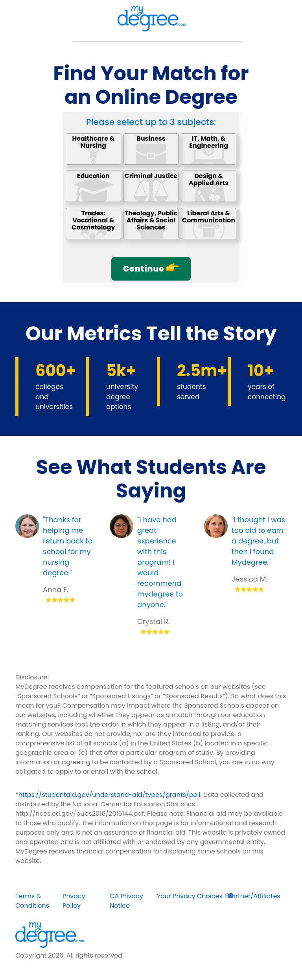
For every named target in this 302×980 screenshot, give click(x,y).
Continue (151, 269)
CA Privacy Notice (126, 901)
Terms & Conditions (32, 901)
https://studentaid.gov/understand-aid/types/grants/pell (110, 795)
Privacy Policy (74, 901)
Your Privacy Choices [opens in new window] (195, 896)
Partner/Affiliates (254, 896)
